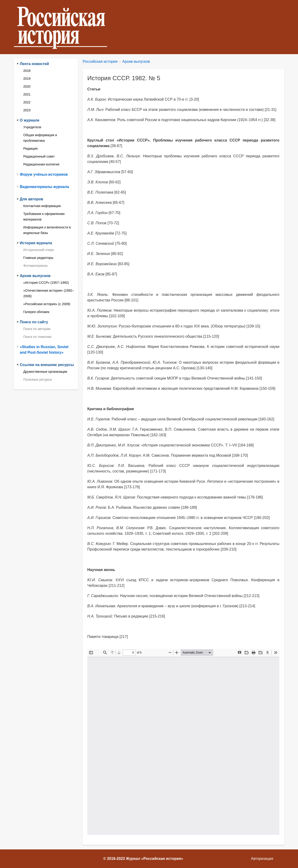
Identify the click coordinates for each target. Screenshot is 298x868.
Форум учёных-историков (44, 174)
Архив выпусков (136, 61)
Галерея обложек (36, 312)
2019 (27, 79)
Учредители (32, 127)
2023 (27, 110)
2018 (27, 71)
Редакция (30, 149)
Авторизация (262, 859)
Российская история (100, 61)
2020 (27, 86)
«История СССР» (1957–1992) (46, 283)
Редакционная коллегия (41, 164)
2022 (27, 102)
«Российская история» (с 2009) (47, 304)
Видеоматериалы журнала (44, 187)
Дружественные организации (45, 372)
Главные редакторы (38, 258)
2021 (27, 94)
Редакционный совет (39, 156)
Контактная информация (42, 206)
